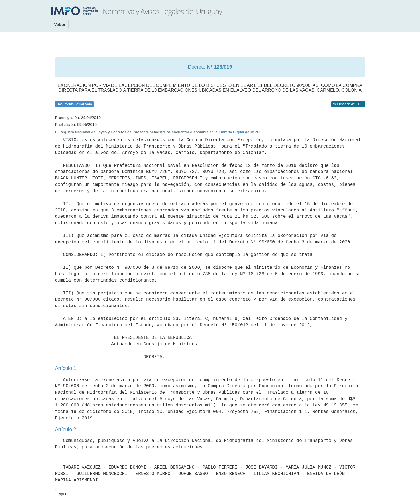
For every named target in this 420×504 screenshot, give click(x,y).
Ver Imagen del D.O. (348, 104)
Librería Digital (231, 132)
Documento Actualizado (74, 104)
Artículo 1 (66, 368)
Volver (60, 25)
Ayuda (64, 494)
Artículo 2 (66, 429)
